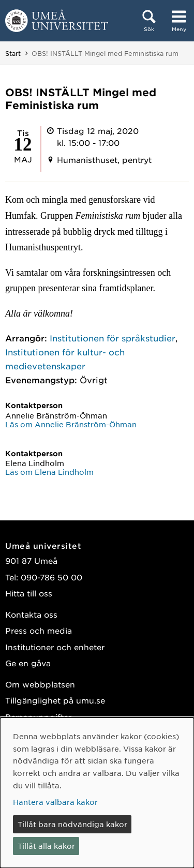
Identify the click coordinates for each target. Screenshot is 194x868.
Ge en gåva (28, 663)
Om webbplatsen (40, 684)
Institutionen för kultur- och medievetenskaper (65, 359)
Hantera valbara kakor (55, 802)
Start (13, 53)
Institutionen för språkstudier (113, 338)
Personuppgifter (38, 717)
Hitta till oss (29, 593)
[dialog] (97, 793)
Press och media (39, 630)
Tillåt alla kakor (46, 846)
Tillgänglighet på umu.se (55, 700)
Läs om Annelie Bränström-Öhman (71, 424)
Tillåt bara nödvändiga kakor (72, 824)
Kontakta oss (31, 614)
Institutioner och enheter (55, 647)
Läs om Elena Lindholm (49, 472)
